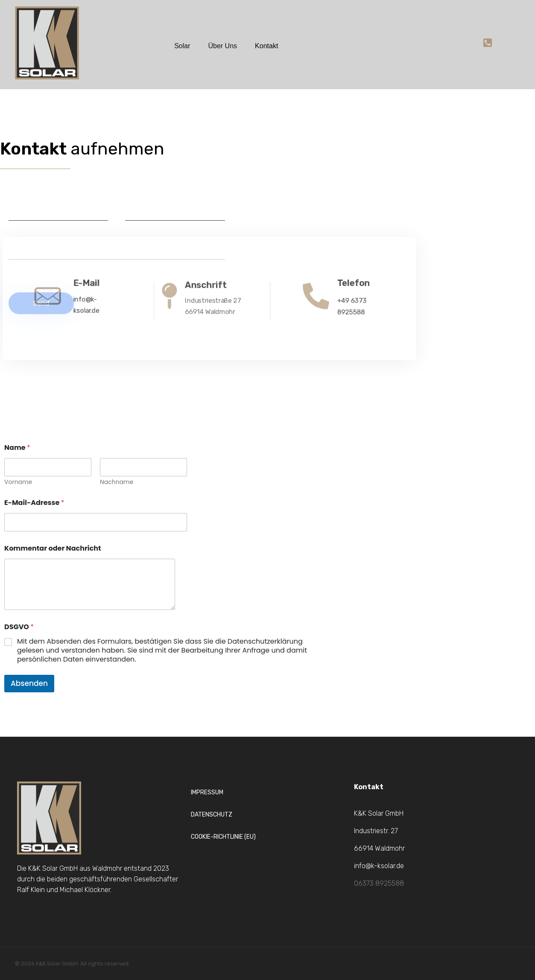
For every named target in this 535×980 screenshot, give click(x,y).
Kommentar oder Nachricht (53, 548)
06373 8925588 (379, 883)
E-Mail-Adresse (34, 503)
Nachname (117, 482)
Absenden (29, 683)
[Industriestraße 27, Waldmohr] (402, 207)
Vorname (18, 482)
